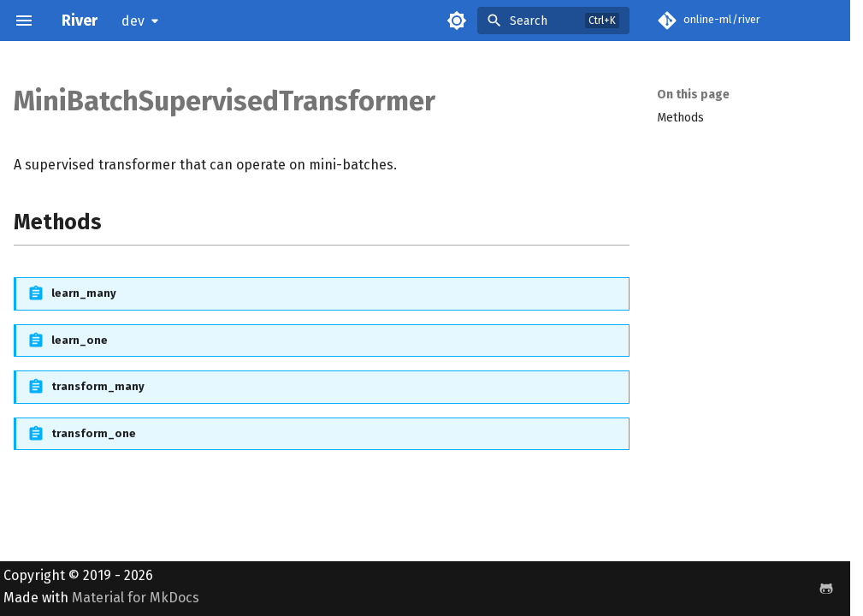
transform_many (98, 386)
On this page (693, 95)
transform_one (94, 433)
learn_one (80, 340)
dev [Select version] (133, 21)
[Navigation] (24, 21)
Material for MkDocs (136, 598)
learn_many (84, 293)
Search (529, 21)
